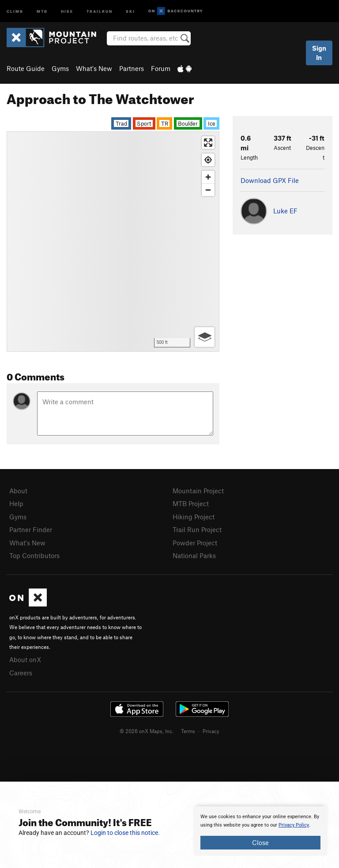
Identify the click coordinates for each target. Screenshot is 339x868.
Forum (161, 68)
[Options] (205, 337)
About (18, 491)
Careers (21, 673)
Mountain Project (198, 491)
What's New (94, 68)
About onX (25, 659)
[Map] (113, 242)
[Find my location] (208, 160)
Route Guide (26, 68)
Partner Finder (31, 529)
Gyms (60, 68)
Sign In (319, 53)
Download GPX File (270, 180)
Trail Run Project (197, 529)
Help (16, 503)
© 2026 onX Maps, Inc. (147, 731)
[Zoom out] (208, 190)
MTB (42, 11)
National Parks (194, 555)
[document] (260, 831)
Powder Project (195, 543)
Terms (188, 731)
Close (260, 842)
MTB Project (191, 503)
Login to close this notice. (125, 833)
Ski (130, 11)
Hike (67, 11)
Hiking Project (194, 517)
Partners (132, 68)
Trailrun (100, 11)
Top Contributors (34, 555)
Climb (15, 11)
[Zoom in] (208, 177)
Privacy (211, 731)
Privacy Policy (294, 825)
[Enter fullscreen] (208, 143)
